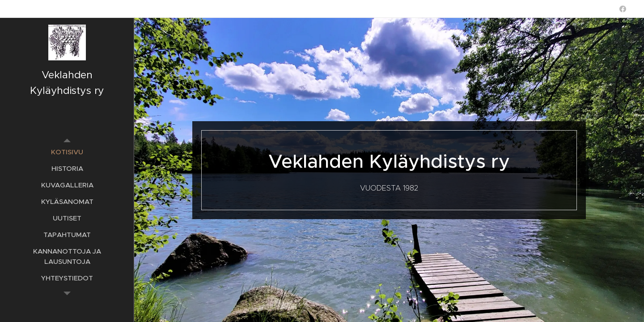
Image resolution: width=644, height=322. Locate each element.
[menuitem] (67, 152)
